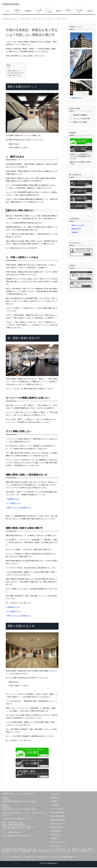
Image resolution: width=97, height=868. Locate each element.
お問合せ (90, 12)
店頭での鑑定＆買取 (58, 817)
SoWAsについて (17, 12)
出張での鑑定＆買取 (58, 813)
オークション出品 (48, 12)
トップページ (55, 794)
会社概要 (54, 839)
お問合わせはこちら (15, 833)
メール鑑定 (38, 12)
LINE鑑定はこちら (13, 500)
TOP (10, 19)
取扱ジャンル (69, 12)
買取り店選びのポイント (16, 71)
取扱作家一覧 (76, 229)
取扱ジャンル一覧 (78, 226)
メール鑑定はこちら (14, 504)
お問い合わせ (55, 846)
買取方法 (59, 12)
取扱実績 (75, 233)
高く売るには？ (80, 12)
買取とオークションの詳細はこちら (19, 508)
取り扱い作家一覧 (57, 828)
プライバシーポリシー (58, 843)
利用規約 (64, 857)
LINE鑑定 (28, 12)
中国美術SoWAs (14, 4)
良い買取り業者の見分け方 (16, 74)
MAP (34, 802)
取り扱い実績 (55, 832)
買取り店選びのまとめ (15, 76)
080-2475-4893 (13, 825)
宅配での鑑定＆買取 (58, 820)
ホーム (7, 12)
